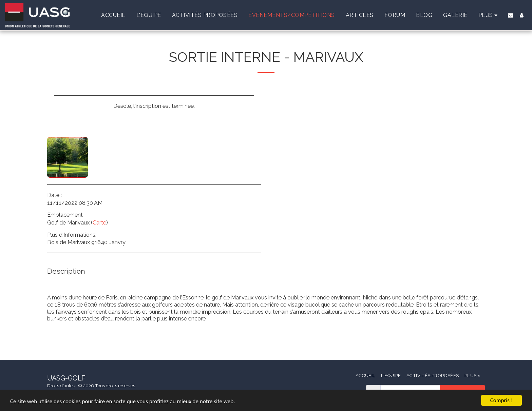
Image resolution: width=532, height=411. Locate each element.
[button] (511, 15)
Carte (99, 222)
